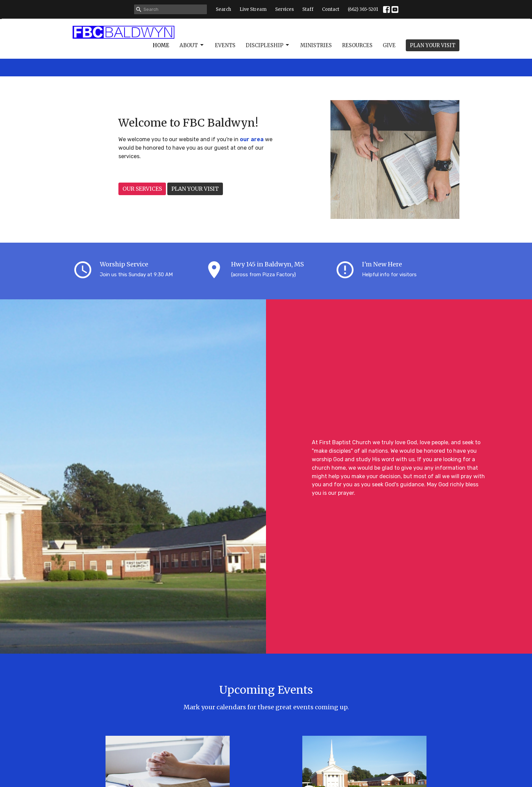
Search (223, 9)
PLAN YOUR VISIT (433, 45)
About (192, 45)
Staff (308, 9)
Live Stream (253, 9)
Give (389, 45)
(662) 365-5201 (363, 9)
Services (284, 9)
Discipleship (268, 45)
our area (252, 139)
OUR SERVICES (142, 189)
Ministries (316, 45)
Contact (331, 9)
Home (161, 45)
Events (225, 45)
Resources (357, 45)
